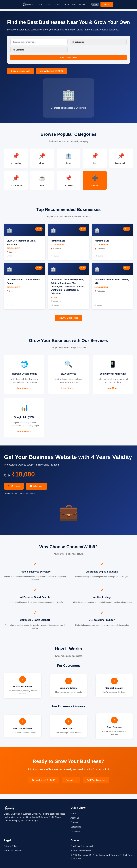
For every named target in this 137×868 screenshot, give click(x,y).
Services (57, 4)
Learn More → (24, 391)
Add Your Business (96, 785)
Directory (48, 4)
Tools (74, 4)
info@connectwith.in (87, 846)
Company (82, 4)
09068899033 (84, 851)
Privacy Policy (11, 846)
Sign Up (107, 4)
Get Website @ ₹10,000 (51, 71)
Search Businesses (69, 58)
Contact (74, 822)
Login (95, 4)
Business (66, 4)
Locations (75, 831)
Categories (76, 827)
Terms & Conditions (13, 851)
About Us (75, 818)
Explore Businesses (21, 71)
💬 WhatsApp (36, 491)
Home (40, 4)
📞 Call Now (14, 491)
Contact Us (71, 785)
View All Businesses (68, 320)
